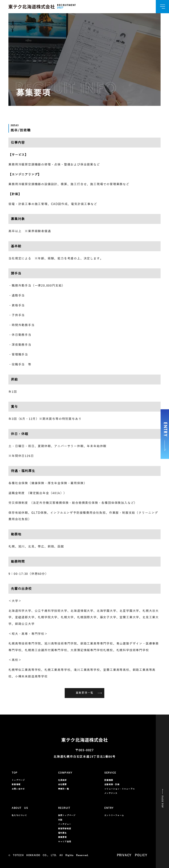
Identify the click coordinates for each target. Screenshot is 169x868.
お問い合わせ (18, 789)
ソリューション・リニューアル (120, 789)
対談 (60, 820)
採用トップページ (67, 815)
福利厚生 (62, 833)
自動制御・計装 (112, 784)
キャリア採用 (65, 842)
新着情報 (16, 784)
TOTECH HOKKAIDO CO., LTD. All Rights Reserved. (51, 855)
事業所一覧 (64, 789)
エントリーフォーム (114, 815)
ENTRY (165, 437)
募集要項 (62, 837)
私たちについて (19, 815)
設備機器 (109, 780)
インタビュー (65, 824)
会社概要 (62, 784)
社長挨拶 (62, 780)
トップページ (18, 780)
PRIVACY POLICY (132, 855)
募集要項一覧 (89, 693)
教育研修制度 (65, 829)
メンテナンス (111, 793)
